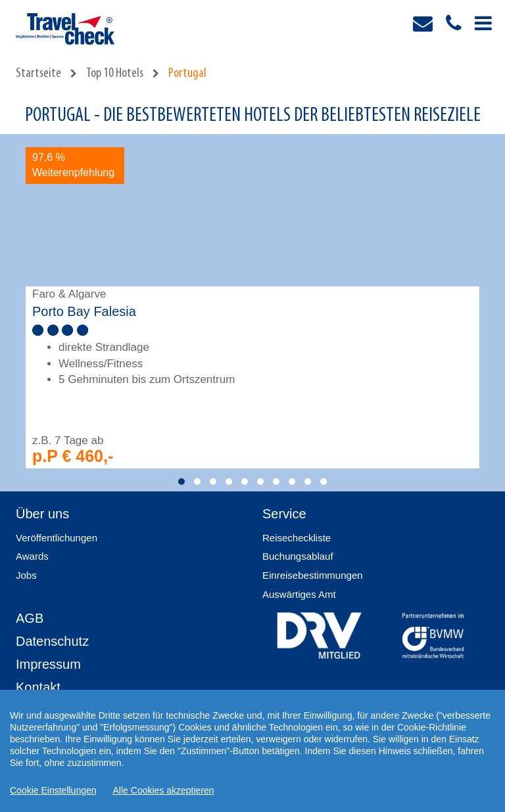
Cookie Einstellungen (53, 790)
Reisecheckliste (297, 538)
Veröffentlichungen (57, 538)
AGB (30, 618)
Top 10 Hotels (115, 74)
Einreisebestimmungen (313, 575)
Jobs (26, 575)
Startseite (38, 74)
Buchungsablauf (298, 556)
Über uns (42, 514)
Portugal (187, 74)
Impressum (48, 664)
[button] (181, 482)
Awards (32, 556)
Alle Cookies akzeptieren (164, 790)
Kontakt (38, 687)
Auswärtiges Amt (299, 594)
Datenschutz (52, 641)
